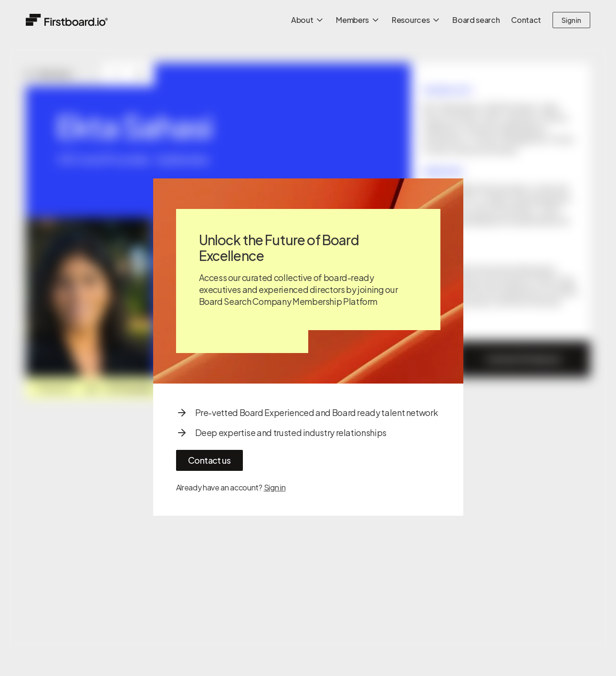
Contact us (209, 460)
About (308, 20)
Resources (416, 20)
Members (358, 20)
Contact (526, 20)
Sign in (571, 20)
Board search (476, 20)
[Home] (67, 20)
